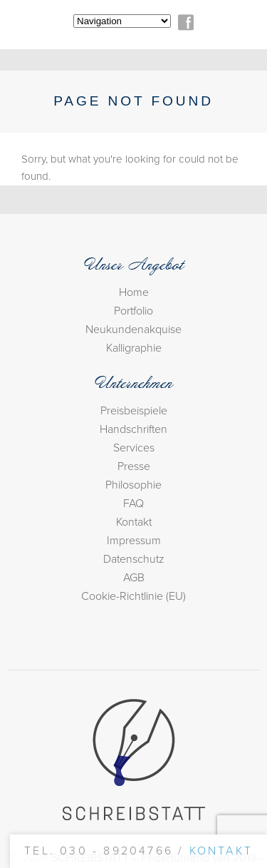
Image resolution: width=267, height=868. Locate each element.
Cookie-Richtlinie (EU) (133, 596)
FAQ (133, 504)
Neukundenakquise (133, 330)
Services (134, 448)
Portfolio (133, 311)
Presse (134, 466)
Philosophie (133, 485)
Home (134, 292)
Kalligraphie (134, 348)
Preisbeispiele (134, 411)
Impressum (134, 541)
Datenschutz (134, 559)
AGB (134, 578)
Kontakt (134, 522)
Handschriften (133, 429)
